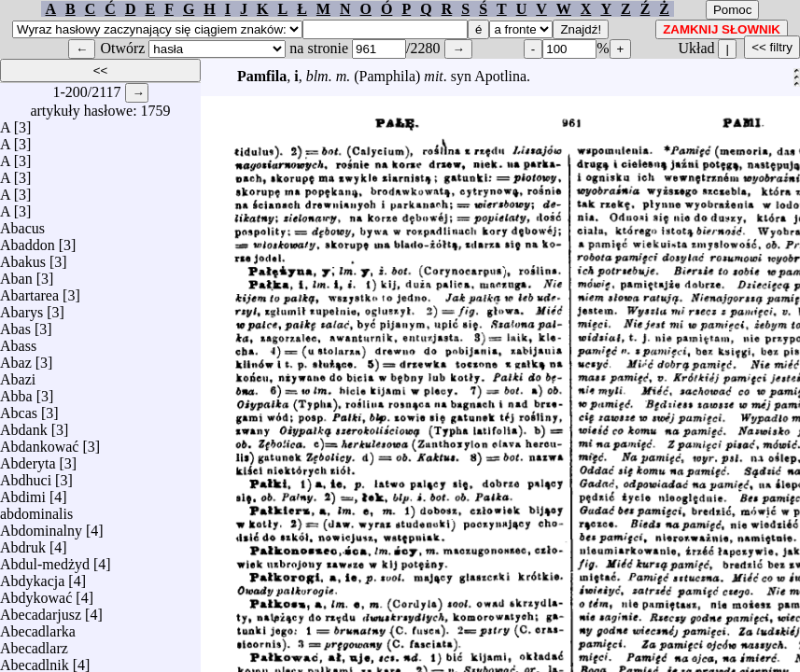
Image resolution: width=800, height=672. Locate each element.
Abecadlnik (35, 660)
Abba (16, 392)
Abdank (24, 425)
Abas (15, 324)
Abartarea (29, 291)
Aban (16, 274)
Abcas (19, 408)
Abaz (16, 358)
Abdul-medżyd (45, 560)
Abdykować (36, 593)
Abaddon (28, 240)
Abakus (23, 257)
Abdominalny (41, 526)
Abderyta (28, 459)
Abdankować (39, 442)
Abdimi (23, 492)
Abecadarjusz (41, 610)
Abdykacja (32, 576)
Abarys (21, 308)
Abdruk (23, 543)
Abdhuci (26, 476)
